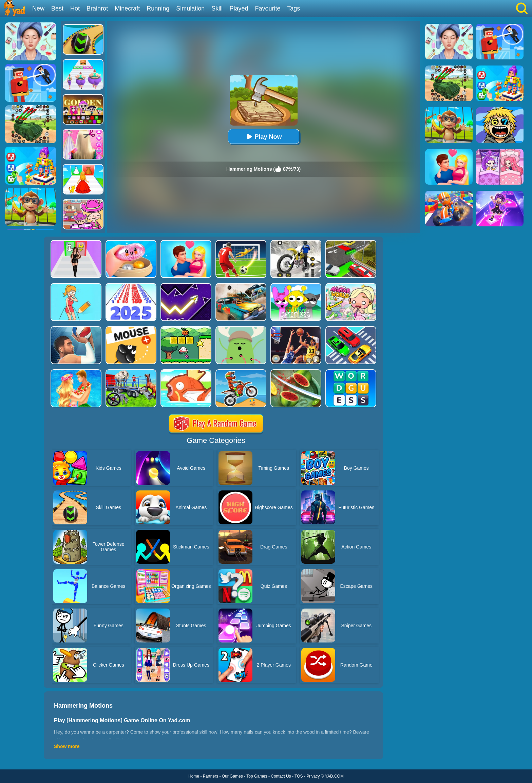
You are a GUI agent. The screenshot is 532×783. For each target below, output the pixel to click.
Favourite (268, 8)
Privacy (313, 776)
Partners (211, 776)
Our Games (232, 776)
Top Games (257, 776)
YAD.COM (334, 776)
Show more (67, 746)
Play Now (263, 137)
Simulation (190, 8)
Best (57, 8)
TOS (299, 776)
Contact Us (281, 776)
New (38, 8)
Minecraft (127, 8)
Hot (75, 8)
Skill (217, 8)
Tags (293, 8)
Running (158, 8)
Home (194, 776)
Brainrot (97, 8)
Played (239, 8)
